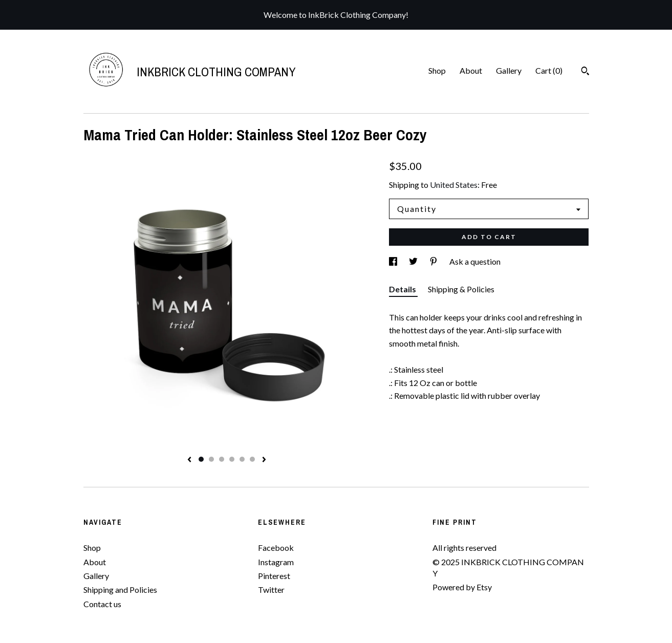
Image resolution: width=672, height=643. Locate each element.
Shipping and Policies (120, 590)
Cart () (549, 70)
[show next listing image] (264, 460)
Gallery (509, 70)
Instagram (276, 562)
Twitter (271, 590)
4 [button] (232, 459)
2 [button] (211, 459)
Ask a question (475, 261)
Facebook (276, 548)
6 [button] (252, 459)
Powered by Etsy (462, 587)
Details (403, 289)
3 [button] (222, 459)
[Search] (585, 72)
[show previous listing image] (189, 460)
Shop (437, 70)
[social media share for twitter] (414, 261)
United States (454, 185)
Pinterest (274, 576)
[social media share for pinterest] (434, 261)
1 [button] (201, 459)
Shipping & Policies (461, 289)
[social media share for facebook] (394, 261)
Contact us (102, 604)
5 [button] (242, 459)
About (471, 70)
